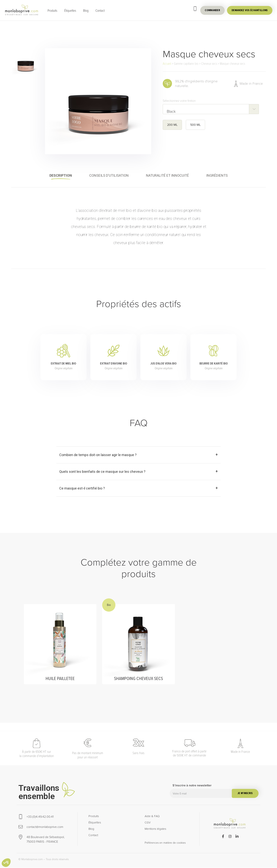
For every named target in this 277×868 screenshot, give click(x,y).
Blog (86, 10)
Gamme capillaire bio (186, 64)
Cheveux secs (209, 64)
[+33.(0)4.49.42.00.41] (195, 9)
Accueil (167, 64)
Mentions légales (155, 829)
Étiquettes (70, 10)
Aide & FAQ (152, 816)
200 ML (172, 125)
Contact (100, 10)
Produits (52, 10)
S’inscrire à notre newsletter (192, 786)
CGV (148, 823)
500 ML (195, 125)
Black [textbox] (171, 111)
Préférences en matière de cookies (165, 843)
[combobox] (211, 109)
